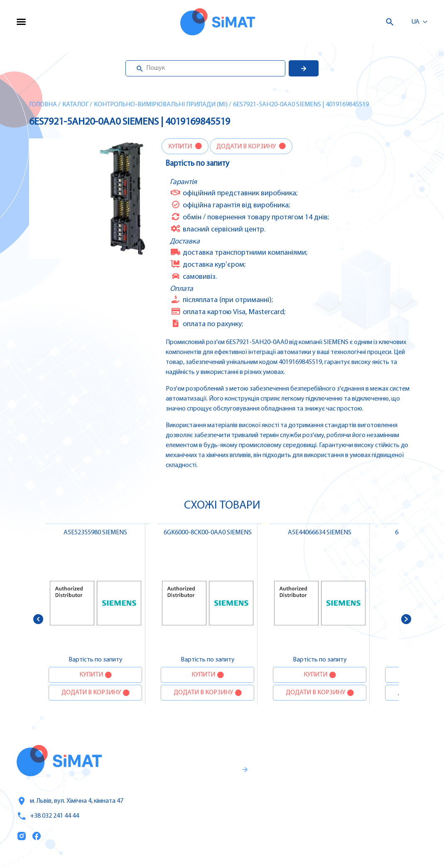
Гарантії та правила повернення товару (199, 802)
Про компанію (292, 792)
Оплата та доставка (300, 809)
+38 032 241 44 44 (48, 816)
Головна (43, 105)
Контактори (367, 809)
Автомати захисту (378, 791)
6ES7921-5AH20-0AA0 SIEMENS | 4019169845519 (301, 105)
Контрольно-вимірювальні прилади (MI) (161, 105)
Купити (181, 147)
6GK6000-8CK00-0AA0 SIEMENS (208, 533)
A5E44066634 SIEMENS (320, 533)
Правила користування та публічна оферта (190, 829)
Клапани (362, 843)
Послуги (282, 774)
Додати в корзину (247, 147)
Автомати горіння (377, 826)
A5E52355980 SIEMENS (95, 533)
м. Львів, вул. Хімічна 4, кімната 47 (70, 801)
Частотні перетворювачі (388, 774)
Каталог (75, 105)
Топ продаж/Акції (297, 826)
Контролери (368, 756)
